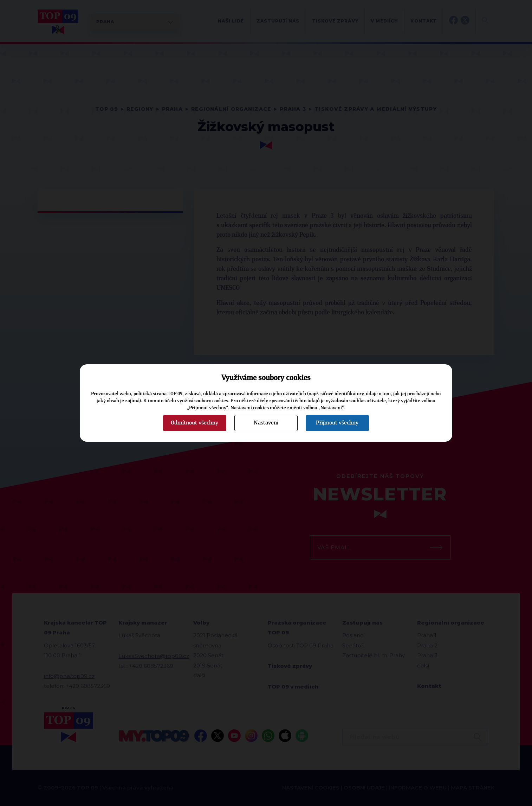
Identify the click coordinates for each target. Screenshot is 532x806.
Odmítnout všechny (194, 423)
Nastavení (266, 423)
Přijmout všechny (337, 423)
